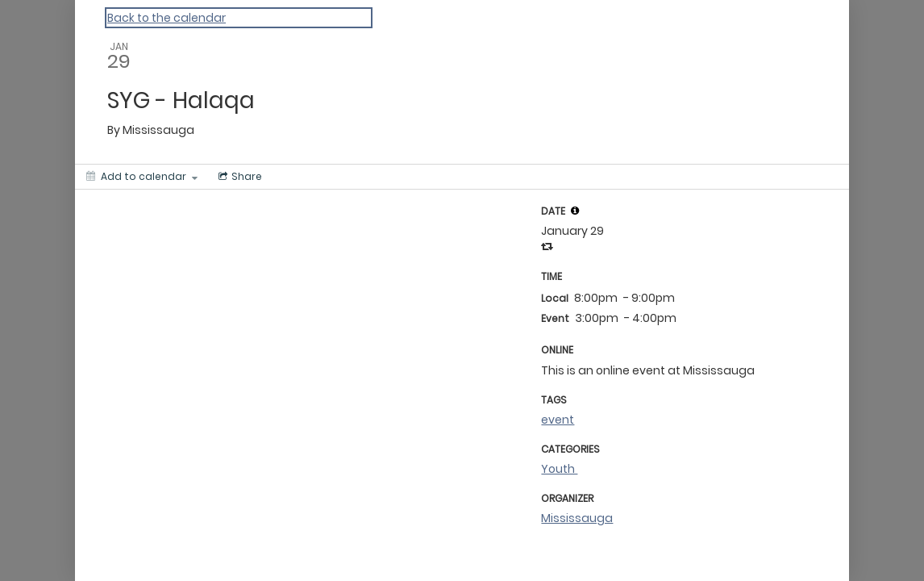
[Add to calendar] (142, 177)
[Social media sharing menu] (239, 177)
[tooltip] (575, 211)
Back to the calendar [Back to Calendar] (166, 18)
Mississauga (577, 518)
